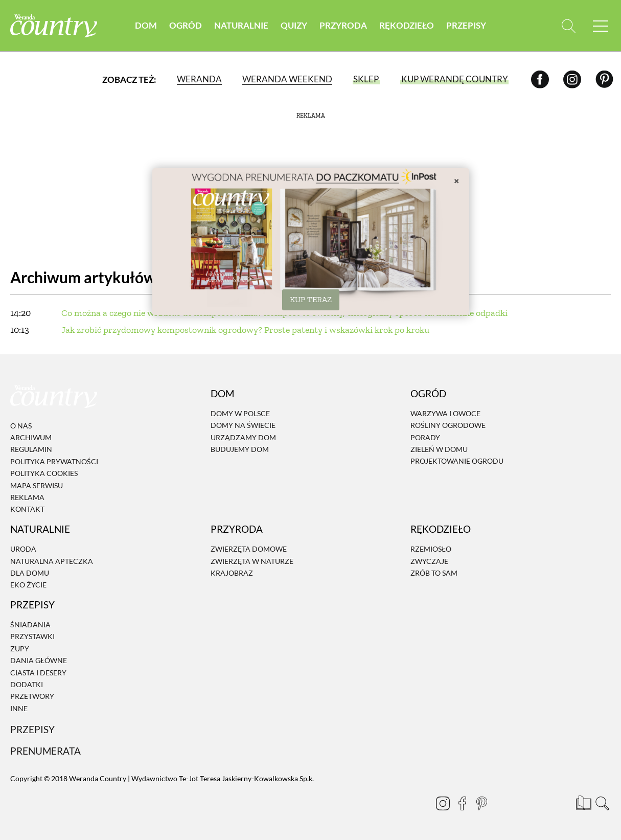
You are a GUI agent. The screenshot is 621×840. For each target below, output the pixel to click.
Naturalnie (241, 25)
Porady (425, 437)
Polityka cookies (44, 473)
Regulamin (31, 450)
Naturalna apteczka (52, 561)
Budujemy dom (240, 449)
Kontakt (27, 509)
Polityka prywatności (54, 461)
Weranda (199, 79)
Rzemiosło (431, 549)
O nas (21, 426)
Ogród (186, 25)
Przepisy (466, 25)
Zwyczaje (429, 561)
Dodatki (27, 684)
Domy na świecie (243, 426)
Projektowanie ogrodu (457, 461)
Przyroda (343, 25)
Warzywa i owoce (445, 413)
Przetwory (32, 697)
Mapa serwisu (37, 485)
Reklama (27, 497)
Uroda (23, 549)
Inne (19, 708)
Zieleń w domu (439, 449)
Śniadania (30, 625)
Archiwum (31, 437)
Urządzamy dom (243, 437)
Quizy (294, 25)
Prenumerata (45, 751)
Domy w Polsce (240, 413)
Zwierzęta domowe (249, 549)
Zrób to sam (434, 573)
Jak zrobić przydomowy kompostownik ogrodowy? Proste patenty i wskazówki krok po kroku (245, 330)
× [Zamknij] (456, 180)
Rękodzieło (407, 25)
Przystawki (32, 637)
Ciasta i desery (38, 673)
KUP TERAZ (311, 299)
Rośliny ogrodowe (448, 426)
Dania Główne (39, 660)
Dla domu (30, 573)
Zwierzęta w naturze (252, 561)
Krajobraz (232, 573)
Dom (146, 25)
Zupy (20, 649)
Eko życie (28, 585)
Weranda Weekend (287, 79)
